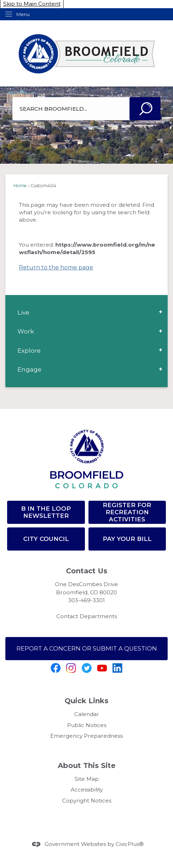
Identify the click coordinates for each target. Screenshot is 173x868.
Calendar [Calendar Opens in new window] (87, 714)
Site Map (87, 779)
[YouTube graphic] (102, 668)
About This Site (87, 766)
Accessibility (87, 790)
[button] (145, 109)
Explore (29, 351)
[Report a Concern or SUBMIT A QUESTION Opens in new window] (86, 649)
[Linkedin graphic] (117, 668)
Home (20, 186)
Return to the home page (56, 267)
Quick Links (86, 701)
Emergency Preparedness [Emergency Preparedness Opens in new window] (86, 736)
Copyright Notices (87, 801)
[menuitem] (86, 312)
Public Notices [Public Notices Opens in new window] (87, 725)
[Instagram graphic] (71, 668)
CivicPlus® (130, 844)
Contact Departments (87, 616)
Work (26, 331)
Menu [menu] (23, 14)
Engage (29, 369)
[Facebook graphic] (56, 668)
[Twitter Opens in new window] (87, 668)
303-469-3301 (86, 600)
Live (23, 312)
